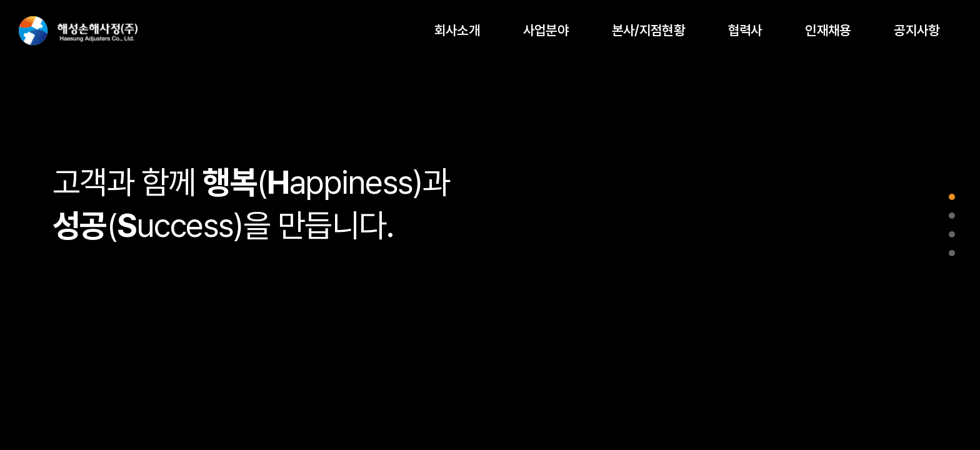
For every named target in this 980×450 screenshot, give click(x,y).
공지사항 (917, 30)
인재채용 (828, 30)
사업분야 (546, 30)
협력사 (745, 30)
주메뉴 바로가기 (0, 0)
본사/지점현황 (648, 30)
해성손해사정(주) (78, 31)
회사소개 (457, 30)
